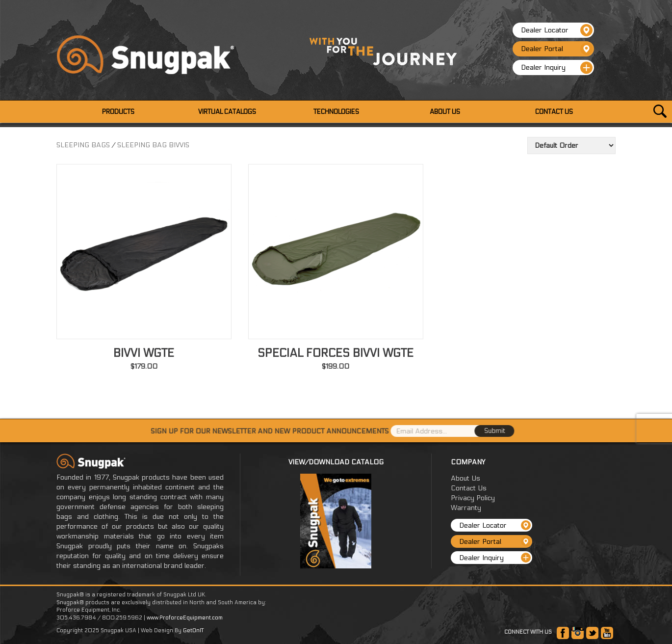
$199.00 (336, 366)
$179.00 (144, 366)
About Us (465, 478)
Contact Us (469, 488)
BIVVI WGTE (144, 353)
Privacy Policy (473, 498)
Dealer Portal (557, 49)
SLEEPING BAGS (83, 145)
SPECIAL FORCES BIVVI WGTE (336, 353)
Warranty (466, 508)
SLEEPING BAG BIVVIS (153, 145)
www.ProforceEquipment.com (185, 618)
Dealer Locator (557, 30)
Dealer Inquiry (557, 68)
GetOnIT (193, 631)
